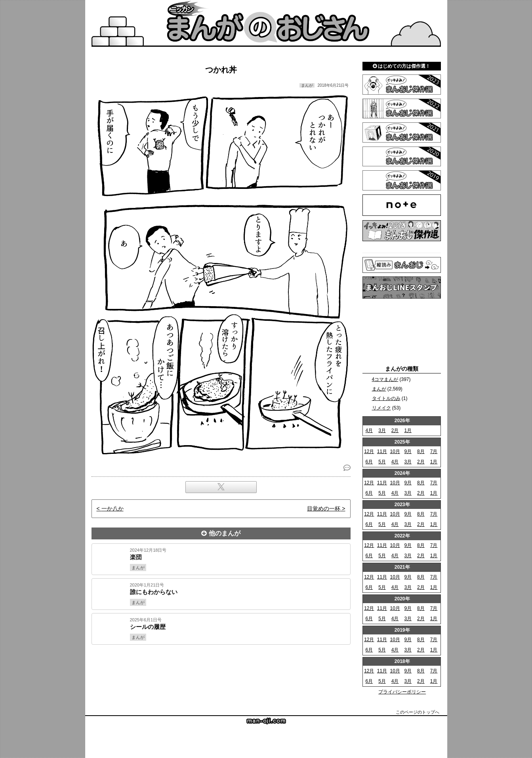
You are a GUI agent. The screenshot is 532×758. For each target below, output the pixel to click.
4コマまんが (385, 379)
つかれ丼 (221, 70)
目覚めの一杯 (324, 509)
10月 (395, 451)
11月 (382, 451)
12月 (369, 451)
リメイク (381, 408)
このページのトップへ (418, 712)
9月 (408, 451)
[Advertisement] (221, 672)
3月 (382, 430)
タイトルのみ (386, 398)
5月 (382, 462)
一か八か (113, 509)
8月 (421, 451)
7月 (434, 451)
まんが (379, 389)
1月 (408, 430)
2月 (395, 430)
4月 (369, 430)
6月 (369, 462)
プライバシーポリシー (402, 692)
